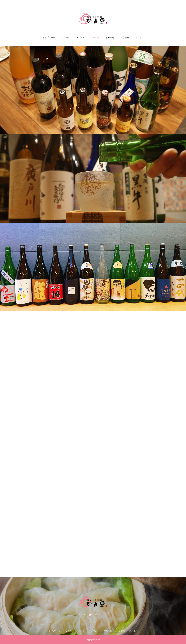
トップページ (49, 37)
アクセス (139, 37)
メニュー (80, 37)
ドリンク (95, 37)
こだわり (66, 37)
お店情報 (125, 37)
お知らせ (110, 37)
